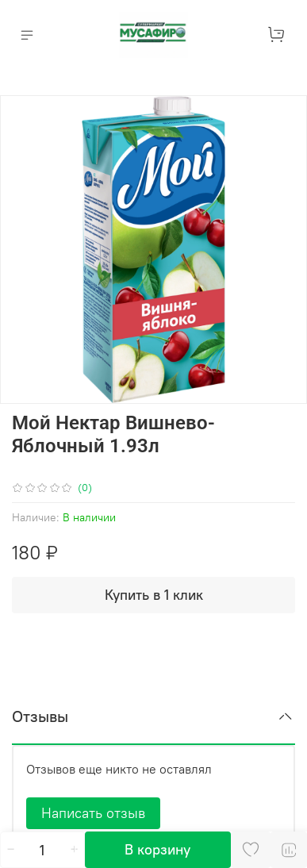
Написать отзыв (93, 813)
